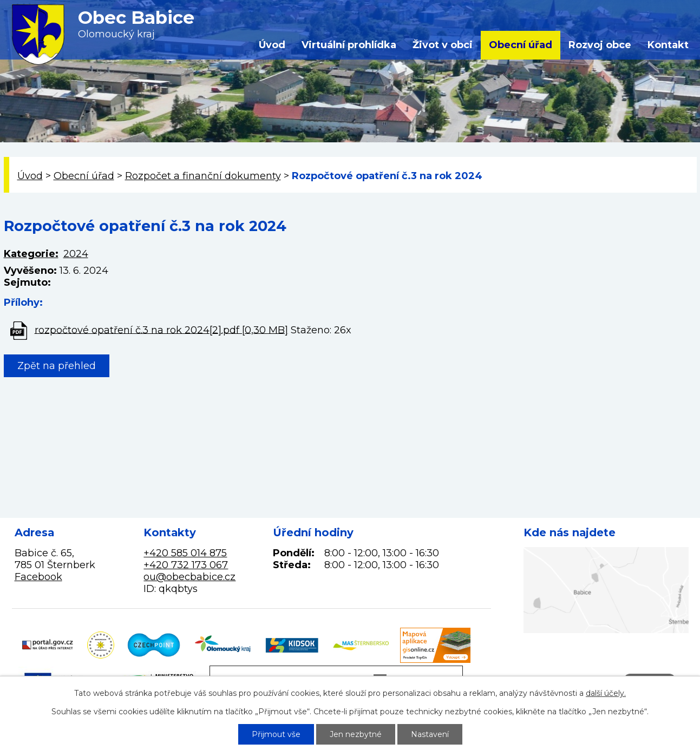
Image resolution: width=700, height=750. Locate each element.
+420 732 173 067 (186, 565)
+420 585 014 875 (185, 553)
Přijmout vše (276, 734)
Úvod (272, 45)
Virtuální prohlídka (349, 45)
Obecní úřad (521, 45)
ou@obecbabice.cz (189, 577)
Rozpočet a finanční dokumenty (203, 176)
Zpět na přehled (57, 366)
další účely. (606, 693)
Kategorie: (31, 254)
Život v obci (443, 45)
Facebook (38, 577)
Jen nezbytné (356, 734)
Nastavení (430, 734)
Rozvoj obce (600, 45)
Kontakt (668, 45)
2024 (76, 254)
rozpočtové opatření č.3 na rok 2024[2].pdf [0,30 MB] (161, 330)
